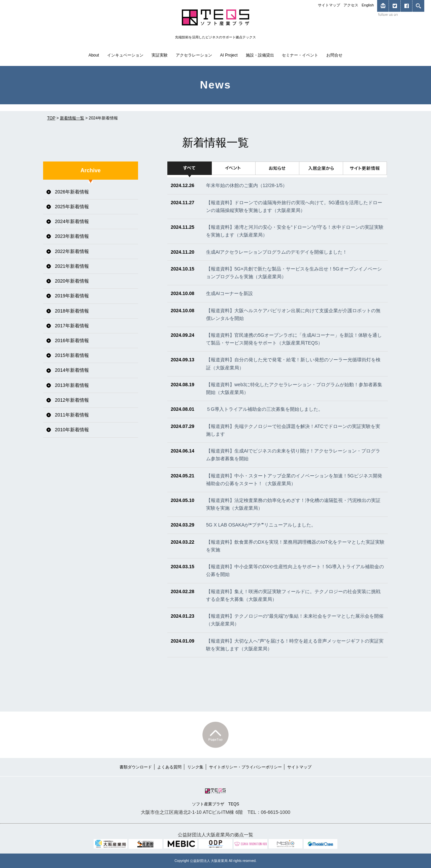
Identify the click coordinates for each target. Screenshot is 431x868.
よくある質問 (169, 767)
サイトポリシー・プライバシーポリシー (245, 767)
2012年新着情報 (72, 400)
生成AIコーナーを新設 (229, 293)
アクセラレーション (194, 55)
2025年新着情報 (72, 207)
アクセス (351, 5)
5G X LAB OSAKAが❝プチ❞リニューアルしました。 (261, 525)
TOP (51, 118)
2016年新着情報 (72, 340)
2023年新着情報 (72, 236)
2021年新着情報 (72, 266)
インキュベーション (125, 55)
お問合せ (334, 55)
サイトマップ (329, 5)
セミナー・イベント (300, 55)
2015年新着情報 (72, 355)
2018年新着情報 (72, 311)
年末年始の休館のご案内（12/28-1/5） (247, 185)
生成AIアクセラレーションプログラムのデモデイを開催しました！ (277, 252)
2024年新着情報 (72, 221)
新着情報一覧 (72, 118)
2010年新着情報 (72, 430)
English (368, 5)
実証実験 (160, 55)
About (94, 55)
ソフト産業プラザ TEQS (216, 797)
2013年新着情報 (72, 385)
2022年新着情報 (72, 251)
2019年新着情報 (72, 296)
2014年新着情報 (72, 370)
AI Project (229, 55)
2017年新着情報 (72, 326)
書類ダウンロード (136, 767)
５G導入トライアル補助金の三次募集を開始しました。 (264, 409)
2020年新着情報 (72, 281)
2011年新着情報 (72, 415)
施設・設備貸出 (260, 55)
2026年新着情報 (72, 192)
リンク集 (195, 767)
